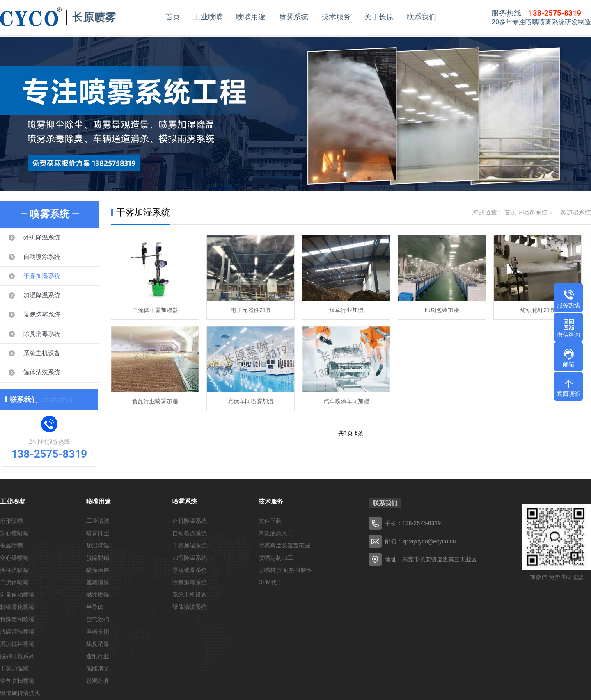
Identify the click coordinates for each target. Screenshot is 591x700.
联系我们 (421, 17)
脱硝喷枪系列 (17, 656)
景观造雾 (98, 681)
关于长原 (379, 17)
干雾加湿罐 (14, 668)
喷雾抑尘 (98, 533)
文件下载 (270, 521)
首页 (173, 17)
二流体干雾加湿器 (155, 310)
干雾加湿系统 (42, 276)
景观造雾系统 (42, 315)
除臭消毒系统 (42, 334)
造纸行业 (98, 656)
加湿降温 (98, 545)
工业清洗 (98, 521)
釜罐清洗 (98, 582)
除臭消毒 (98, 644)
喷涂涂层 (98, 570)
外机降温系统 (42, 237)
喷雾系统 (293, 17)
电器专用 (98, 632)
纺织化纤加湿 (538, 310)
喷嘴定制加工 (276, 558)
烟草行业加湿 (346, 310)
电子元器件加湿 (251, 310)
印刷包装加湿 (442, 310)
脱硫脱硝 (98, 558)
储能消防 (98, 668)
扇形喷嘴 (11, 521)
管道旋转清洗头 (20, 693)
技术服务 (336, 17)
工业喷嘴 (208, 17)
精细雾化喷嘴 (17, 607)
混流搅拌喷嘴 (17, 644)
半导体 (95, 607)
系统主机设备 (42, 353)
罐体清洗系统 (42, 372)
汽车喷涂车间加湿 (346, 402)
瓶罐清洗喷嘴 (17, 632)
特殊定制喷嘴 (17, 619)
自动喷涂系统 (42, 257)
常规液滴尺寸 (276, 533)
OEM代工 (270, 582)
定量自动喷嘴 (17, 595)
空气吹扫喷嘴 (17, 681)
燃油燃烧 (98, 595)
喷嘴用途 (251, 17)
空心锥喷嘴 (14, 558)
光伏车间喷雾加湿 (251, 402)
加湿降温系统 (42, 295)
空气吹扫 (98, 619)
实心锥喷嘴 (14, 533)
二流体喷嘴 (14, 582)
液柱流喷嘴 (14, 570)
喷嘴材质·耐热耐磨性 (285, 570)
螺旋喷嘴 (11, 545)
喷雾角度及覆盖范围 (284, 545)
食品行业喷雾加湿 (155, 402)
